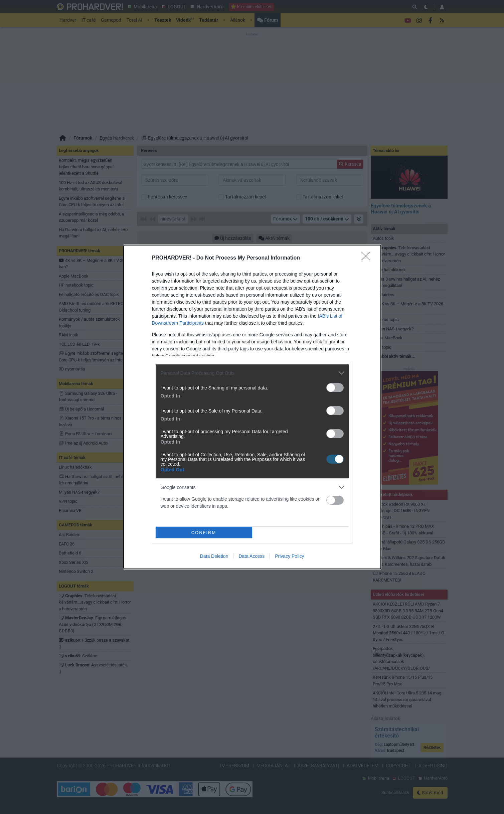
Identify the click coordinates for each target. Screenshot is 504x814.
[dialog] (252, 407)
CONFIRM (204, 533)
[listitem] (252, 373)
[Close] (368, 258)
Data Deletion (214, 556)
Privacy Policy (289, 556)
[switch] (335, 388)
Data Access (251, 556)
